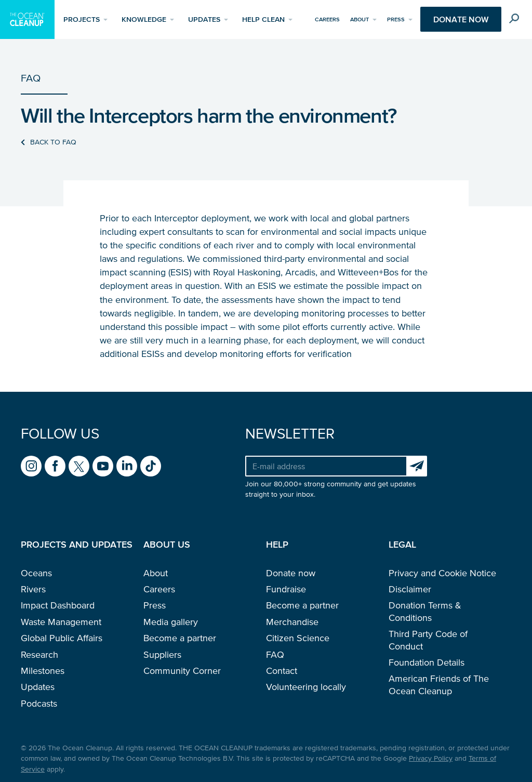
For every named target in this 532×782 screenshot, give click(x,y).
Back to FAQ (53, 142)
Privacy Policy (431, 758)
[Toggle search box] (515, 21)
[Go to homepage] (27, 19)
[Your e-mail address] (326, 466)
